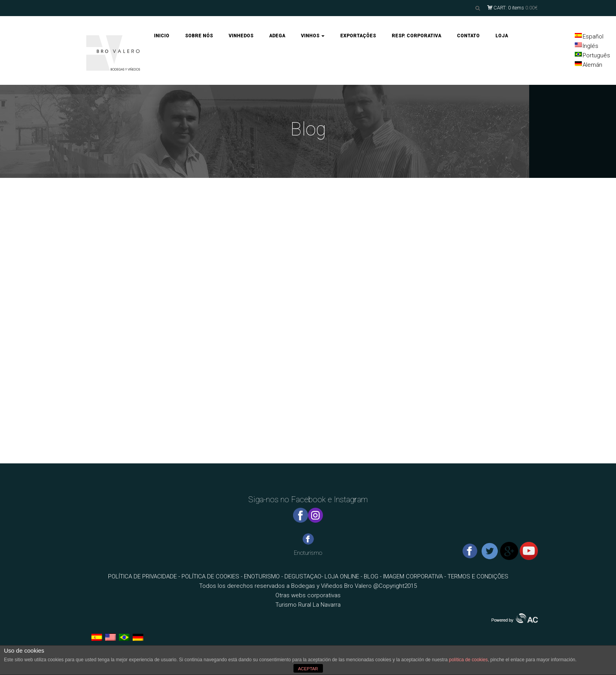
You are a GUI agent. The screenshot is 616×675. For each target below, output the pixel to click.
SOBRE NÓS (199, 36)
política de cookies (468, 660)
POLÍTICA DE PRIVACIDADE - (145, 576)
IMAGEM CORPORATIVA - (415, 576)
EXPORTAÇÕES (358, 36)
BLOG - (373, 576)
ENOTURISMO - (264, 576)
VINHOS (313, 36)
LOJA (502, 36)
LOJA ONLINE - (344, 576)
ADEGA (277, 36)
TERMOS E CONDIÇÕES (478, 576)
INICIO (162, 36)
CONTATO (468, 36)
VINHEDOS (241, 36)
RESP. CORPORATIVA (416, 36)
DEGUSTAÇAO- (304, 576)
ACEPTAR (308, 669)
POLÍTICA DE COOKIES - (213, 576)
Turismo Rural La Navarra (308, 605)
